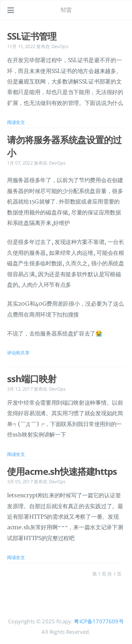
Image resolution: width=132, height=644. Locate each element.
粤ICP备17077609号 (99, 621)
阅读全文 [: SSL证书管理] (16, 122)
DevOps (60, 46)
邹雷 (66, 10)
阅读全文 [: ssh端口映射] (16, 454)
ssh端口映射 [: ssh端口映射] (32, 379)
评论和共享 (18, 353)
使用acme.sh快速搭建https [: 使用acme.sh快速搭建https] (62, 471)
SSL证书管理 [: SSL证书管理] (32, 36)
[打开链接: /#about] (120, 10)
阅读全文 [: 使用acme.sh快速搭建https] (16, 557)
